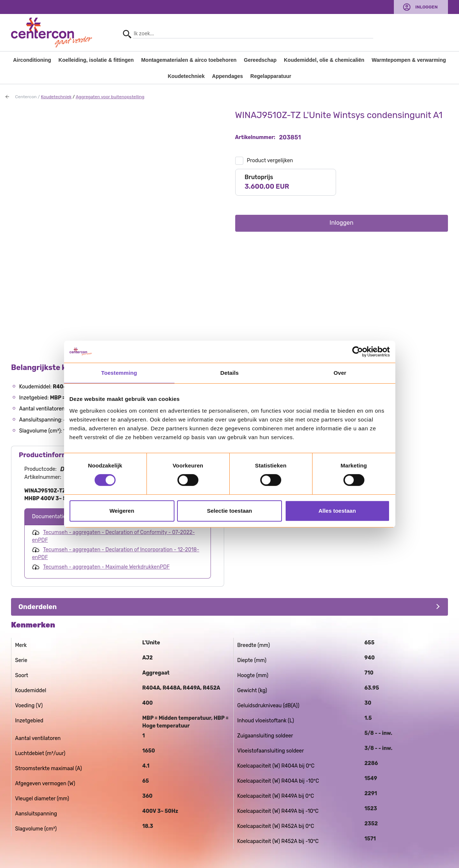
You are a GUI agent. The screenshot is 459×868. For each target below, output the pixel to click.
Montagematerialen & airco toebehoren (189, 60)
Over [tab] (340, 373)
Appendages (227, 76)
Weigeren (122, 511)
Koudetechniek (186, 76)
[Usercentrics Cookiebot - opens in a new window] (358, 352)
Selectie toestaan (229, 511)
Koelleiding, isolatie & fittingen (96, 60)
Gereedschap (260, 60)
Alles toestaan (337, 511)
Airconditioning (32, 60)
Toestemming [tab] (119, 373)
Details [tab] (230, 373)
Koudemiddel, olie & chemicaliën (324, 60)
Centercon (26, 97)
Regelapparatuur (271, 76)
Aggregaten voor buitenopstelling (110, 97)
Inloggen (426, 7)
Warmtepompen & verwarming (409, 60)
